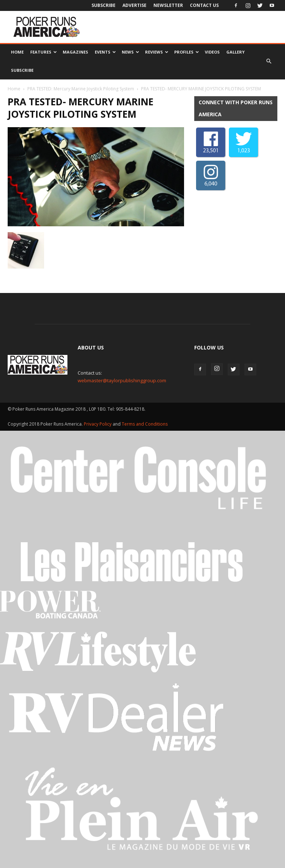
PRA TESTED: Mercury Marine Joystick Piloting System (81, 89)
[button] (269, 61)
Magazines (75, 52)
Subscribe (104, 5)
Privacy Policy (98, 424)
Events (105, 52)
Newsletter (168, 5)
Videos (212, 52)
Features (44, 52)
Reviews (157, 52)
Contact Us (204, 5)
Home (17, 52)
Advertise (134, 5)
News (130, 52)
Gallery (235, 52)
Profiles (187, 52)
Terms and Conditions (145, 424)
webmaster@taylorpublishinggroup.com (122, 380)
